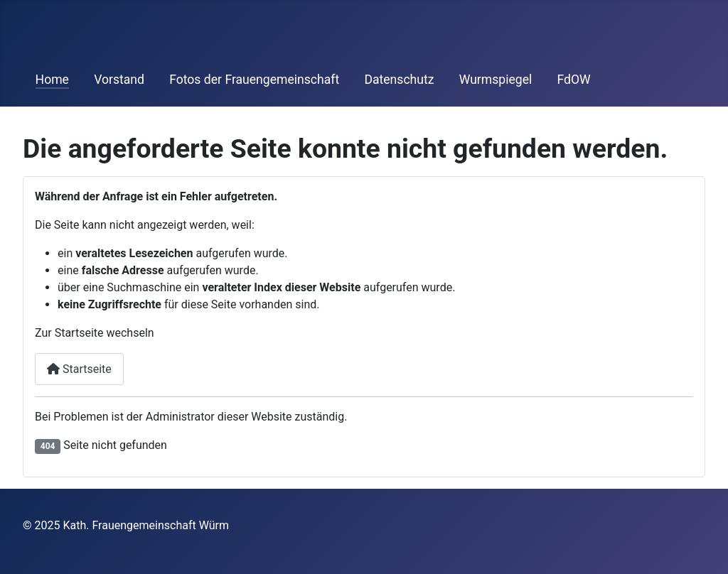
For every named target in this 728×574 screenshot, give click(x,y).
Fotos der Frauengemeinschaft (254, 80)
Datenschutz (399, 80)
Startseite (79, 369)
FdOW (573, 80)
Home (52, 80)
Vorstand (119, 80)
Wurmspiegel (496, 80)
